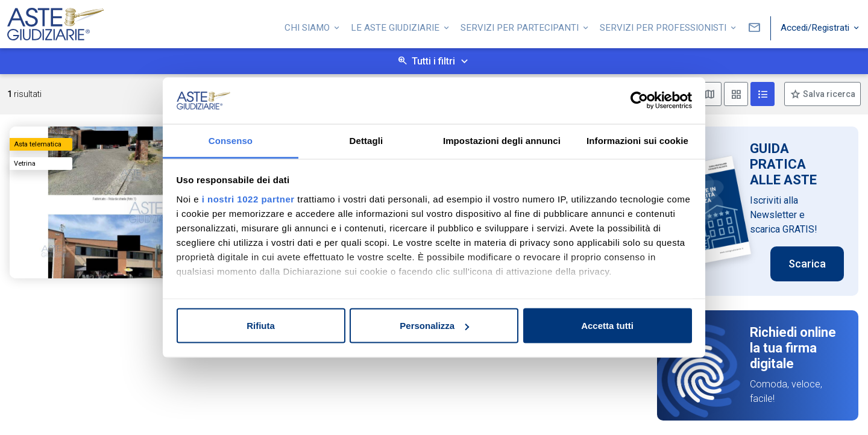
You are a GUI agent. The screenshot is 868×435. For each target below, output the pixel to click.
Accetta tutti (607, 326)
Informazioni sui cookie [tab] (637, 140)
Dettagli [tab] (366, 140)
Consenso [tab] (231, 140)
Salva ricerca (828, 94)
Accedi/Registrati (816, 26)
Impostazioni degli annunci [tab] (502, 140)
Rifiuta (261, 326)
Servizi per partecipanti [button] (521, 26)
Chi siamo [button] (308, 26)
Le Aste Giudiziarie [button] (396, 26)
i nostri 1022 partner (248, 199)
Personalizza (434, 326)
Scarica (807, 264)
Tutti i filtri (433, 61)
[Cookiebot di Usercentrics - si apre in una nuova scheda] (639, 101)
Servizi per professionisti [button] (664, 26)
